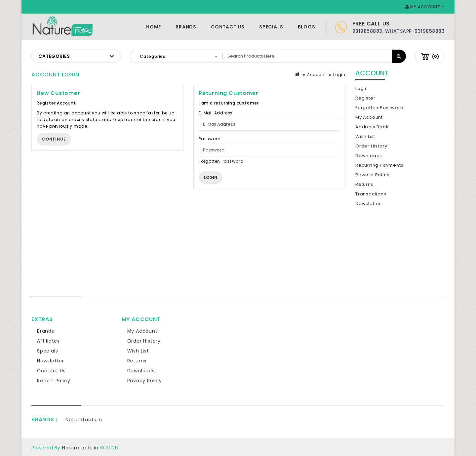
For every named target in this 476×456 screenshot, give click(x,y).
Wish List (365, 136)
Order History (371, 146)
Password (210, 139)
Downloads (369, 156)
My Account (369, 117)
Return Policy (54, 381)
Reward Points (372, 175)
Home (154, 27)
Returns (364, 184)
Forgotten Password (221, 161)
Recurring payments (379, 165)
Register (365, 98)
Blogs (307, 27)
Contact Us (228, 27)
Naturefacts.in (84, 420)
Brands (186, 27)
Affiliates (48, 341)
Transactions (371, 194)
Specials (271, 27)
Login (339, 75)
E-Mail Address (216, 113)
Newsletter (368, 204)
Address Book (372, 127)
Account (317, 75)
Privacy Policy (145, 381)
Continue (54, 139)
